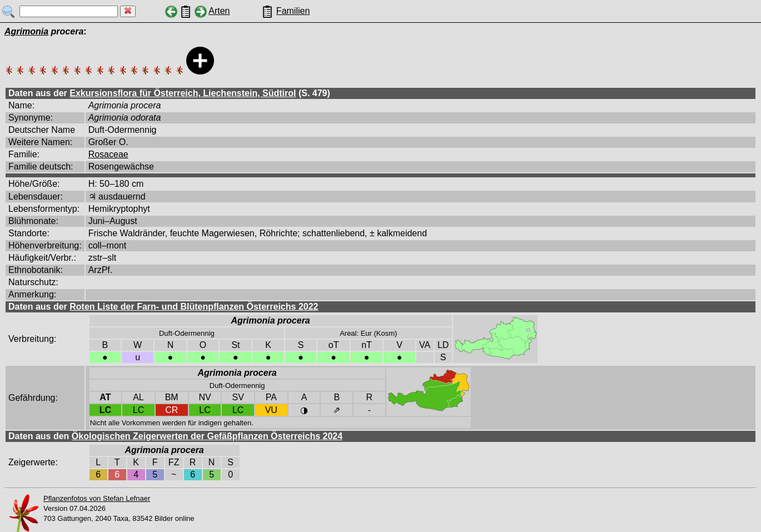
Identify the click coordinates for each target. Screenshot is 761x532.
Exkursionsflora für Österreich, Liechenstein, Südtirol (183, 93)
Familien (293, 11)
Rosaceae (108, 154)
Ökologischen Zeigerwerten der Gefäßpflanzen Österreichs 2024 (207, 436)
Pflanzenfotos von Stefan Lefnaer (97, 498)
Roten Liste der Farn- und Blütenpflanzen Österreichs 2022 (194, 307)
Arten (219, 11)
